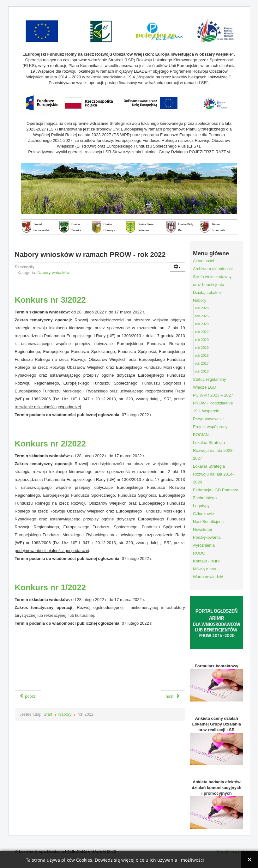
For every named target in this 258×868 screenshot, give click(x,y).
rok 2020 (202, 340)
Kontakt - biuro (206, 561)
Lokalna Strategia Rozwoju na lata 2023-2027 (213, 450)
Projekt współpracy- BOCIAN (211, 431)
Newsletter (203, 529)
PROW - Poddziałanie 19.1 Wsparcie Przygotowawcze (213, 411)
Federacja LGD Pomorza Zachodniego (216, 494)
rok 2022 (202, 332)
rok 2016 (202, 371)
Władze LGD (205, 387)
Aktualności (203, 261)
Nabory (65, 714)
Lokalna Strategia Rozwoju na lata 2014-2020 (213, 474)
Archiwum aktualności (213, 269)
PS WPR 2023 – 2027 (213, 395)
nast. (173, 696)
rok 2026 (202, 308)
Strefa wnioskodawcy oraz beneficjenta (212, 281)
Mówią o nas (204, 569)
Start (48, 714)
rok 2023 (202, 324)
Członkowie (203, 514)
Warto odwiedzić (208, 577)
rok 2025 (202, 316)
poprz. (28, 696)
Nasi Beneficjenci (209, 522)
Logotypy (201, 506)
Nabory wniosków (53, 273)
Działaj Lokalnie (207, 292)
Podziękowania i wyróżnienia (208, 541)
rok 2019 (202, 348)
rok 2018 (202, 355)
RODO (199, 553)
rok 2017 (202, 363)
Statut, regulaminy (210, 379)
